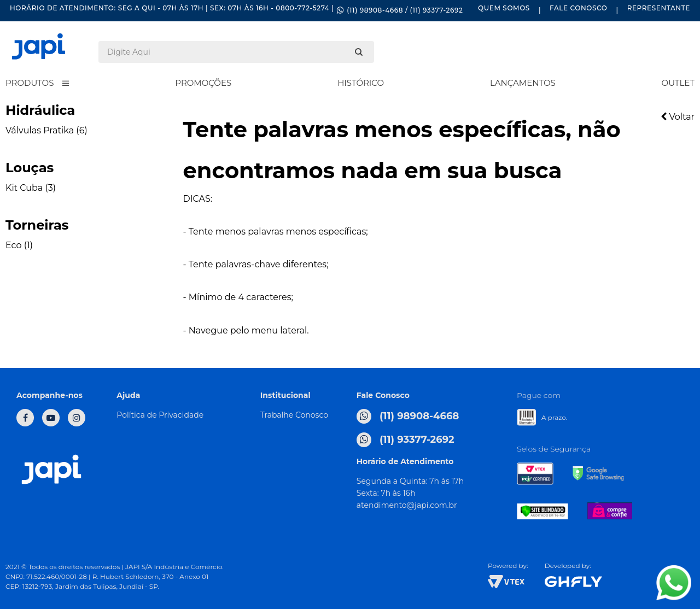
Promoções (203, 83)
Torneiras (37, 225)
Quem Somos (504, 8)
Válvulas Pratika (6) (46, 130)
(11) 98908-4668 (408, 416)
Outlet (678, 83)
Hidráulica (40, 110)
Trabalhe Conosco (294, 415)
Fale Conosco (578, 8)
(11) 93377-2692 (406, 440)
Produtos (30, 83)
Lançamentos (523, 83)
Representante (659, 8)
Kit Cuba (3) (31, 188)
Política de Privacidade (160, 415)
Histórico (361, 83)
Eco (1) (19, 245)
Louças (30, 168)
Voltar (678, 117)
